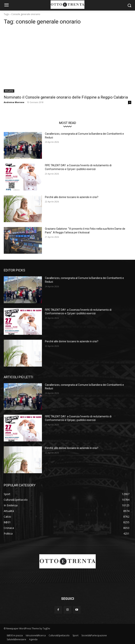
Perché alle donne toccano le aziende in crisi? (72, 197)
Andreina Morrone (14, 102)
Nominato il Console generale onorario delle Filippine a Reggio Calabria (66, 97)
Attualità (9, 91)
